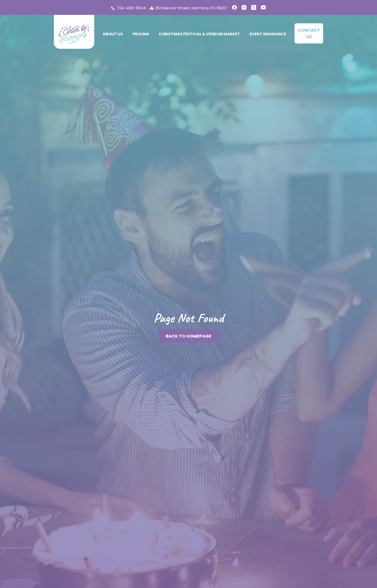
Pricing (141, 34)
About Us (113, 34)
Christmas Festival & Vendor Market (199, 34)
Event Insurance (268, 34)
